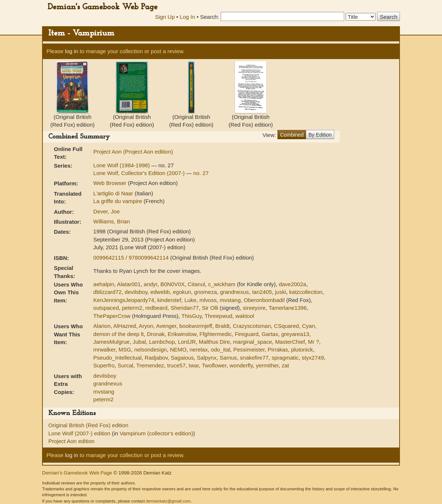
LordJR (187, 342)
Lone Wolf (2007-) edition (80, 433)
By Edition (320, 135)
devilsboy (136, 292)
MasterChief (290, 342)
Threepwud (219, 316)
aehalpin (104, 284)
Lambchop (162, 342)
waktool (245, 316)
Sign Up (165, 17)
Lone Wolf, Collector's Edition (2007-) (140, 173)
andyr (151, 284)
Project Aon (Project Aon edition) (133, 152)
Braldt (222, 326)
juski (280, 292)
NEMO (178, 349)
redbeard (156, 308)
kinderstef (169, 300)
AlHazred (125, 326)
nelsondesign (151, 349)
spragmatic (285, 358)
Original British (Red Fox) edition (88, 425)
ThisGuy (192, 316)
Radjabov (156, 358)
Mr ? (314, 342)
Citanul (196, 284)
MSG (125, 349)
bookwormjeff (196, 326)
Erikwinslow (182, 334)
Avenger (166, 326)
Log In (187, 17)
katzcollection (306, 292)
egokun (182, 292)
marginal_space (252, 342)
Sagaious (182, 358)
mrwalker (104, 349)
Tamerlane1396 (288, 308)
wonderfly (241, 365)
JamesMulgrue (111, 342)
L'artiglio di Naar (114, 193)
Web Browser (110, 183)
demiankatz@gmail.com (168, 501)
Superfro (104, 365)
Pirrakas (278, 349)
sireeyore (254, 308)
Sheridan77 (185, 308)
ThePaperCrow (112, 316)
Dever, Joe (107, 211)
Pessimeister (249, 349)
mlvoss (208, 300)
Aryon (146, 326)
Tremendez (150, 365)
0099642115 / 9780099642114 (132, 258)
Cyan (308, 326)
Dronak (156, 334)
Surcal (126, 365)
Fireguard (246, 334)
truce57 (176, 365)
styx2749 (313, 358)
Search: (210, 17)
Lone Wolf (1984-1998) (122, 165)
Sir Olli (210, 308)
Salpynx (207, 358)
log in (72, 51)
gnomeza (206, 292)
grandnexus (234, 292)
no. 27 (201, 173)
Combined (292, 135)
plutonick (302, 349)
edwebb (160, 292)
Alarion (102, 326)
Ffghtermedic (215, 334)
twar (194, 365)
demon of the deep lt (119, 334)
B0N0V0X (173, 284)
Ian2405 (262, 292)
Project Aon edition (71, 441)
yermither (267, 365)
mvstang (230, 300)
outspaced (106, 308)
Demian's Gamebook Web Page (103, 7)
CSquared (287, 326)
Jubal (139, 342)
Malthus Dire (214, 342)
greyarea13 (295, 334)
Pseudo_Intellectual (118, 358)
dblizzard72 (108, 292)
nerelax (199, 349)
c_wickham (222, 284)
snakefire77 (254, 358)
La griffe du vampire (118, 201)
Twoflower (214, 365)
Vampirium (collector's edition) (156, 433)
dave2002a (293, 284)
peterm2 (132, 308)
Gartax (270, 334)
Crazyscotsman (252, 326)
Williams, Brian (112, 221)
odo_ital (220, 349)
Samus (228, 358)
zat (285, 365)
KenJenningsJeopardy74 (124, 300)
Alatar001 (129, 284)
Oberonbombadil (264, 300)
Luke (191, 300)
